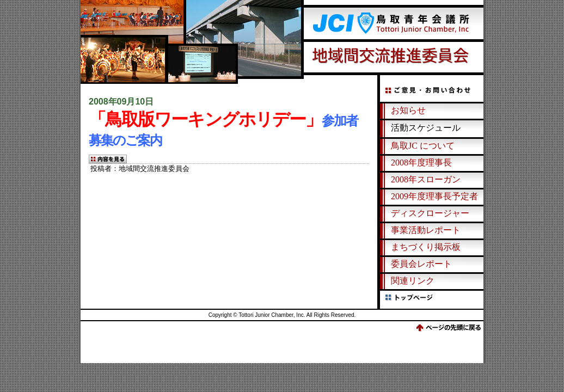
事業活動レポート (426, 230)
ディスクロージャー (430, 213)
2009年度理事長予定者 (434, 196)
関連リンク (413, 281)
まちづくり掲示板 (426, 247)
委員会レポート (421, 264)
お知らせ (408, 110)
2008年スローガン (426, 179)
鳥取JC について (423, 146)
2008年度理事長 (421, 163)
